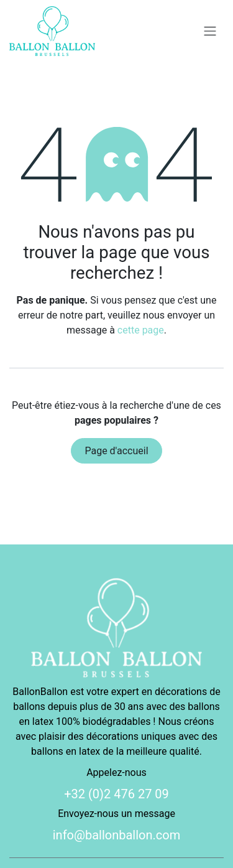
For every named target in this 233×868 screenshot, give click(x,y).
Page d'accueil (116, 451)
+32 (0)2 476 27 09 (116, 794)
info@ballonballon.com (117, 835)
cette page (141, 330)
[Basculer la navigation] (210, 31)
